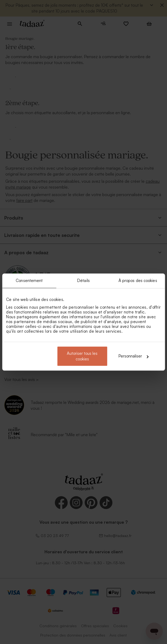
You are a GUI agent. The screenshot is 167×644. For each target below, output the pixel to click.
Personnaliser (133, 356)
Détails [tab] (83, 281)
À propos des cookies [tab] (138, 281)
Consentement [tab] (29, 281)
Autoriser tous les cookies (82, 356)
